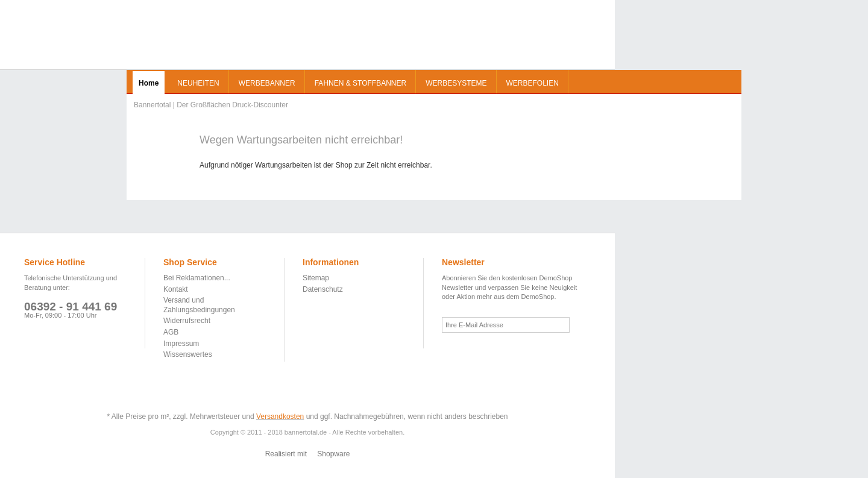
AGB (171, 332)
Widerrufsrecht (187, 321)
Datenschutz (323, 289)
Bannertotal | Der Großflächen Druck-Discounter (52, 36)
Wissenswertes (188, 354)
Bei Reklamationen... (197, 278)
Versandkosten (280, 417)
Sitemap (316, 278)
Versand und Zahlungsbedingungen (199, 305)
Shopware (333, 454)
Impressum (181, 344)
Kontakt (176, 289)
